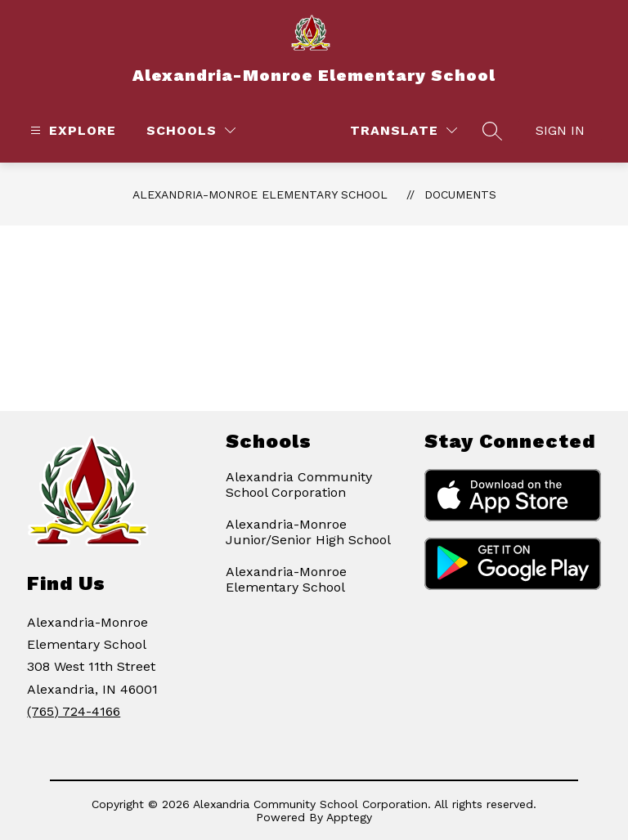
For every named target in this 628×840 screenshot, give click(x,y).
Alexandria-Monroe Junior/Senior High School (308, 532)
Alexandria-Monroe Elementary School (260, 194)
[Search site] (492, 131)
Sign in (560, 130)
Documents (460, 194)
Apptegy (349, 817)
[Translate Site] (404, 130)
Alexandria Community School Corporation (299, 485)
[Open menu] (71, 130)
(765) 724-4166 (74, 711)
